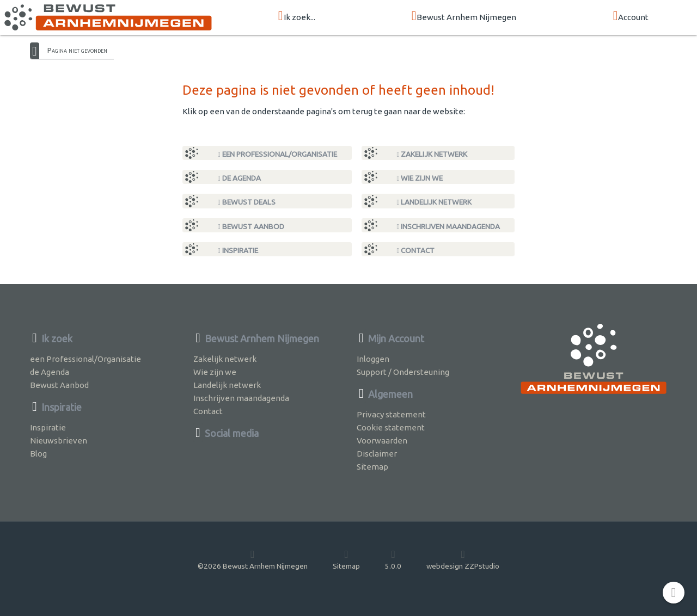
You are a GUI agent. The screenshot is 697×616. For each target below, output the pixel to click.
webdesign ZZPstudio (463, 559)
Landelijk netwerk (435, 202)
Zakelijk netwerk (432, 154)
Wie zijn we (420, 178)
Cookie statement (391, 427)
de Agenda (239, 178)
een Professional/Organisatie (277, 154)
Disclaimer (377, 454)
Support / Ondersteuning (403, 372)
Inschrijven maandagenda (449, 226)
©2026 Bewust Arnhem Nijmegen (253, 559)
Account (631, 17)
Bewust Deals (247, 202)
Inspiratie (238, 250)
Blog (38, 454)
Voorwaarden (382, 441)
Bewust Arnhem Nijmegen (464, 17)
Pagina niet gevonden (77, 50)
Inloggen (373, 359)
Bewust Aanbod (251, 226)
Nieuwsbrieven (59, 441)
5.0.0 (393, 559)
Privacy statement (391, 414)
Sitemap (372, 467)
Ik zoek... (297, 17)
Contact (416, 250)
